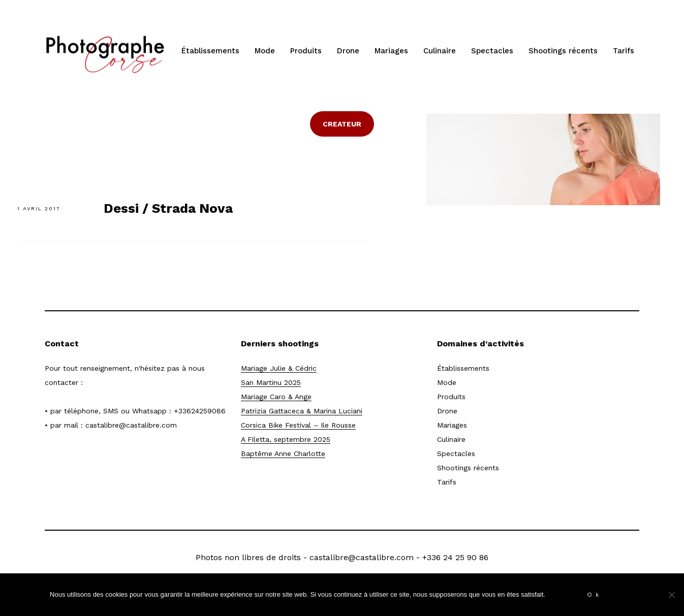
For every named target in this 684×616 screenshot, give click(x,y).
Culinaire (440, 51)
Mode (265, 51)
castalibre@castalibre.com (131, 425)
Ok (595, 595)
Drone (348, 51)
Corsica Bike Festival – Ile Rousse (298, 425)
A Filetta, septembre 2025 (286, 439)
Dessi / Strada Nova (168, 208)
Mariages (391, 51)
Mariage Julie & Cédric (279, 368)
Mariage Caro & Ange (276, 397)
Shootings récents (563, 51)
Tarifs (624, 51)
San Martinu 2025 (271, 382)
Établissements (210, 51)
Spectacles (492, 51)
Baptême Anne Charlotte (283, 453)
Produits (306, 51)
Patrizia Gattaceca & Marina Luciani (302, 411)
